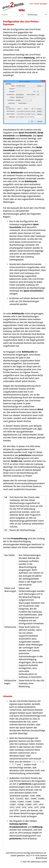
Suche (23, 15)
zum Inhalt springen (38, 4)
